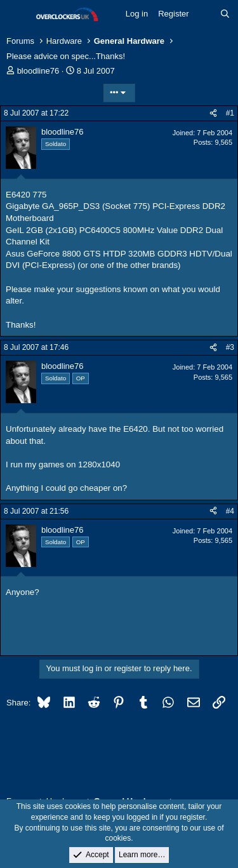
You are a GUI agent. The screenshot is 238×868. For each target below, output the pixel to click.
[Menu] (17, 15)
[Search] (225, 14)
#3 (230, 347)
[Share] (213, 113)
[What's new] (205, 14)
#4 (230, 511)
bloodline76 (38, 71)
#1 (230, 113)
